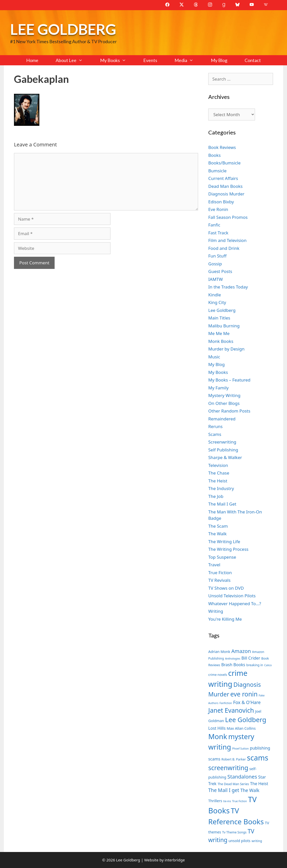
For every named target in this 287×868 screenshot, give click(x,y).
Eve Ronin (218, 209)
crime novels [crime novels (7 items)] (218, 675)
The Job (216, 496)
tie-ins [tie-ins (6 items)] (227, 801)
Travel (214, 565)
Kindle (215, 295)
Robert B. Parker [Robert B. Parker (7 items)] (234, 759)
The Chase (219, 473)
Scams (215, 434)
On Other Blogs (224, 403)
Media (188, 60)
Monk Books (221, 341)
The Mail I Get (222, 504)
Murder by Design (226, 349)
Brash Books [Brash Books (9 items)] (233, 665)
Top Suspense (222, 557)
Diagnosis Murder (226, 194)
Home (32, 60)
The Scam (218, 526)
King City (217, 302)
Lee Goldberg (63, 29)
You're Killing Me (225, 619)
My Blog (219, 60)
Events (150, 60)
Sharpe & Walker (225, 457)
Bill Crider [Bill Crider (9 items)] (251, 658)
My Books (117, 60)
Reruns (215, 426)
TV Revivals (219, 580)
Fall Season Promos (228, 217)
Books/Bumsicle (224, 163)
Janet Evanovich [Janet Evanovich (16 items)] (231, 710)
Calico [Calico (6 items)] (268, 665)
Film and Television (227, 240)
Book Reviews (222, 147)
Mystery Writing (224, 395)
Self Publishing (223, 450)
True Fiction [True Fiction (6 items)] (240, 801)
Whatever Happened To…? (235, 604)
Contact (253, 60)
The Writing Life (224, 542)
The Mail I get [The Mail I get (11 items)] (224, 790)
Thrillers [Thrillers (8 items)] (215, 801)
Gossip (215, 264)
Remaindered (222, 419)
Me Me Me (219, 333)
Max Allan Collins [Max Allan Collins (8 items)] (241, 728)
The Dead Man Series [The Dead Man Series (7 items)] (233, 784)
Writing (216, 611)
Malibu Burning (224, 326)
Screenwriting (222, 442)
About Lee (73, 60)
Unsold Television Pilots (232, 596)
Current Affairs (223, 178)
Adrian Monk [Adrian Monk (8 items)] (219, 652)
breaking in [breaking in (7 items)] (255, 665)
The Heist (218, 481)
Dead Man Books (225, 186)
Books (214, 155)
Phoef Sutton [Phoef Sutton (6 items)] (240, 749)
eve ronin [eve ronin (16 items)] (244, 694)
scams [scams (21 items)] (258, 758)
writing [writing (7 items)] (257, 841)
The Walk (217, 534)
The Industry (221, 488)
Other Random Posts (229, 411)
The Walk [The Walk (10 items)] (250, 790)
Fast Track (218, 233)
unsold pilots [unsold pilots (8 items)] (240, 841)
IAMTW (216, 279)
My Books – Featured (229, 380)
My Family (218, 388)
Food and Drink (224, 248)
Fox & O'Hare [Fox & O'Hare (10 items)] (247, 702)
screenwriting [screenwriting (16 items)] (228, 768)
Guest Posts (220, 271)
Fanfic (214, 225)
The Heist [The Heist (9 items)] (259, 784)
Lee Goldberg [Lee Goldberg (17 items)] (246, 720)
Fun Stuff (217, 256)
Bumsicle (217, 171)
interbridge (175, 860)
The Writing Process (228, 549)
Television (218, 465)
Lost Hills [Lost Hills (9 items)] (217, 728)
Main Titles (219, 318)
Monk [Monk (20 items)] (218, 736)
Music (214, 357)
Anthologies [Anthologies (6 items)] (233, 659)
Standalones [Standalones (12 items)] (242, 776)
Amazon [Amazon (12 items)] (241, 651)
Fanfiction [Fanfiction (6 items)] (226, 703)
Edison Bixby (221, 202)
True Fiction (220, 573)
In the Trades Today (228, 287)
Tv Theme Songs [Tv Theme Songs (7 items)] (234, 832)
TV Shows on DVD (226, 588)
